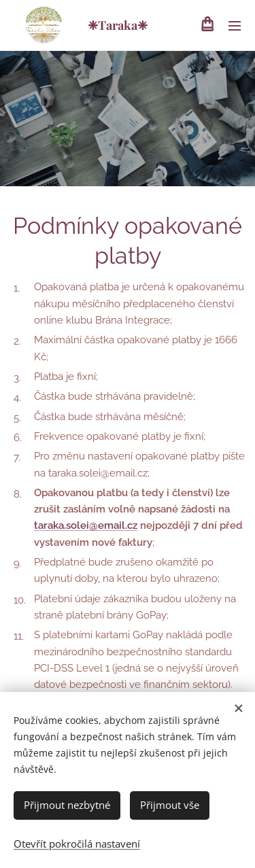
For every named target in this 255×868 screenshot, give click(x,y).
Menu (235, 26)
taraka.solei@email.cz (86, 525)
